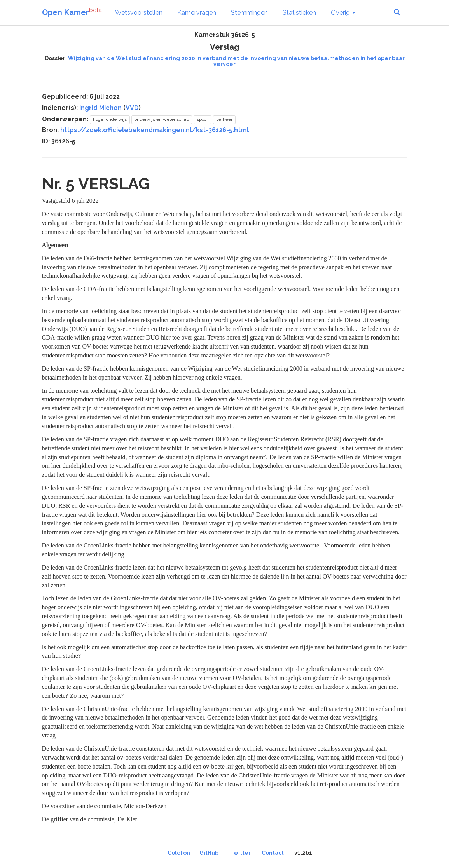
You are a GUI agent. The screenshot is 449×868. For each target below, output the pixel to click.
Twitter (240, 853)
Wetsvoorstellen (139, 13)
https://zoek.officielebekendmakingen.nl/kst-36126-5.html (155, 130)
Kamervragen (197, 13)
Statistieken (299, 13)
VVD (132, 108)
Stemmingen (249, 13)
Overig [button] (343, 13)
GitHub (209, 853)
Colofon (179, 853)
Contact (273, 853)
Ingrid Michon (100, 108)
